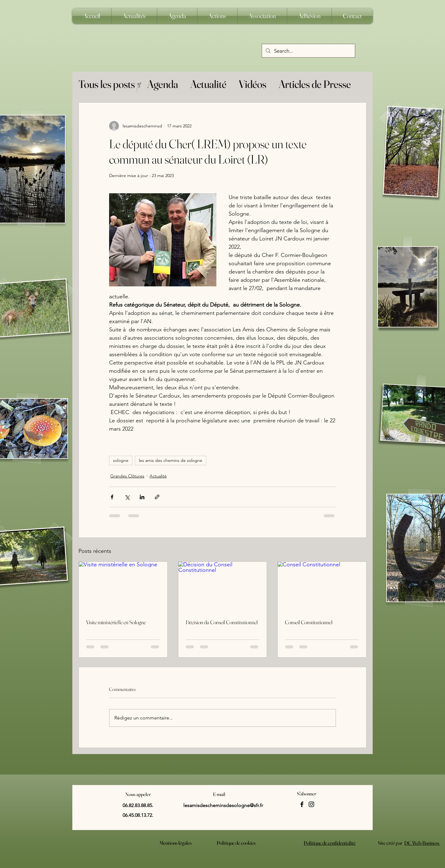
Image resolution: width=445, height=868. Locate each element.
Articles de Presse (315, 84)
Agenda (163, 84)
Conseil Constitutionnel (309, 622)
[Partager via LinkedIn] (142, 497)
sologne (121, 460)
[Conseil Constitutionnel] (322, 587)
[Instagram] (311, 804)
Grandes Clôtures (127, 476)
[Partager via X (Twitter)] (127, 497)
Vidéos (253, 84)
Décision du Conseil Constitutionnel (222, 622)
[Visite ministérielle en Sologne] (123, 587)
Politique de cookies (236, 843)
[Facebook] (302, 804)
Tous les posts (107, 84)
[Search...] (308, 51)
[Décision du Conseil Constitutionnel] (223, 587)
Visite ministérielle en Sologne (116, 622)
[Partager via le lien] (157, 497)
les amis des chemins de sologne (171, 460)
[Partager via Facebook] (112, 497)
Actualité (208, 84)
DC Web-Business (422, 843)
